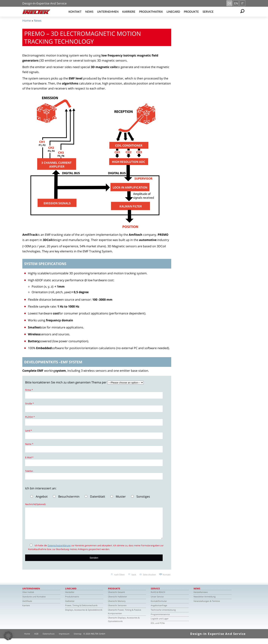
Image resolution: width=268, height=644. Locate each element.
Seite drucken (149, 580)
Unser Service (157, 602)
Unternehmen (108, 12)
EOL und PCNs (158, 629)
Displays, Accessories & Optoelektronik (84, 615)
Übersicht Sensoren (117, 611)
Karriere (129, 12)
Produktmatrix (151, 12)
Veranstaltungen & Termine (207, 607)
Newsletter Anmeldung (205, 602)
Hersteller (70, 598)
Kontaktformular (159, 607)
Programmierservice (160, 620)
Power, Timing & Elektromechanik (81, 611)
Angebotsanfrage (159, 611)
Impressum (64, 639)
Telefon (29, 471)
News (89, 12)
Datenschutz (49, 639)
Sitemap (78, 639)
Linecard (173, 12)
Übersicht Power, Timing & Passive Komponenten (125, 617)
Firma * (29, 390)
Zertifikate (27, 607)
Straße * (29, 404)
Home (27, 21)
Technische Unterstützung (163, 615)
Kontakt (75, 12)
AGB (36, 639)
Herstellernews (201, 598)
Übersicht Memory (117, 607)
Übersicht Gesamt (116, 598)
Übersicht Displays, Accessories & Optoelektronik (124, 625)
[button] (8, 636)
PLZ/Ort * (30, 417)
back (134, 580)
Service (208, 12)
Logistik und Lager (160, 624)
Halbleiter (70, 607)
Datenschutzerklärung (59, 551)
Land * (29, 431)
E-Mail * (29, 457)
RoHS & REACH (158, 598)
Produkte (191, 12)
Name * (29, 444)
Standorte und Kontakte (34, 602)
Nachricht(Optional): (36, 504)
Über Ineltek (28, 598)
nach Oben (119, 580)
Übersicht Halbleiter (117, 602)
